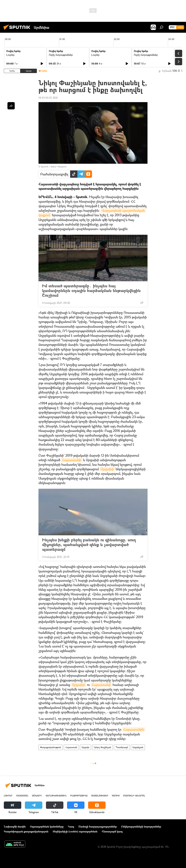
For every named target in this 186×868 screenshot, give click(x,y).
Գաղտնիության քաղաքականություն (26, 831)
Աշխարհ (37, 796)
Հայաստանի (72, 460)
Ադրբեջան (138, 747)
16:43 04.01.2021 (48, 98)
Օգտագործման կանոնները (47, 826)
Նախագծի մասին (15, 826)
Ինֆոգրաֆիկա (79, 796)
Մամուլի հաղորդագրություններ (98, 826)
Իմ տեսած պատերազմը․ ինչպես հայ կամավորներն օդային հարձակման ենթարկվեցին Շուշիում (91, 291)
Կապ (71, 826)
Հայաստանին (134, 729)
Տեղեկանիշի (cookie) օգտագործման (75, 831)
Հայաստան (71, 747)
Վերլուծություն (56, 796)
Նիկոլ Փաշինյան (102, 747)
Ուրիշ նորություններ (61, 55)
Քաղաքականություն (51, 747)
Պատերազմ (122, 747)
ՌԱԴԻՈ (116, 796)
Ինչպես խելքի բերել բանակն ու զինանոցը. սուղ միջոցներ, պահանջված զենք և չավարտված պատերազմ (89, 545)
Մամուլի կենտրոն (134, 796)
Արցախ (85, 747)
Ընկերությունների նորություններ (141, 826)
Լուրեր (10, 55)
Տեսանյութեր (100, 796)
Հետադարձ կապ (112, 831)
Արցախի (107, 469)
